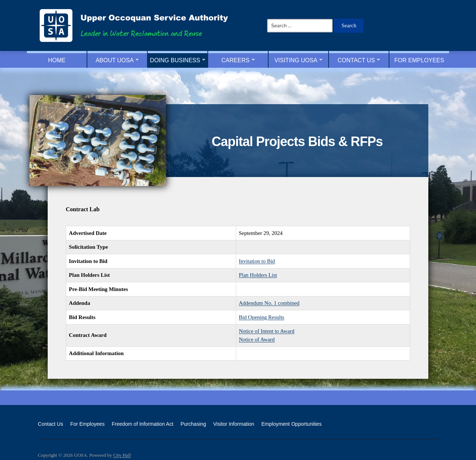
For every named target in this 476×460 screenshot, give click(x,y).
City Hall (122, 455)
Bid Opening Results (261, 317)
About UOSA (115, 60)
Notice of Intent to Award (267, 331)
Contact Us (356, 60)
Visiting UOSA (296, 60)
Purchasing (193, 424)
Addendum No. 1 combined (269, 303)
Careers (235, 60)
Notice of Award (257, 339)
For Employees (419, 60)
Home (57, 60)
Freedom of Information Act (142, 424)
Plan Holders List (258, 275)
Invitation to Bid (257, 261)
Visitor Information (234, 424)
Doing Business (175, 60)
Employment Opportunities (291, 424)
